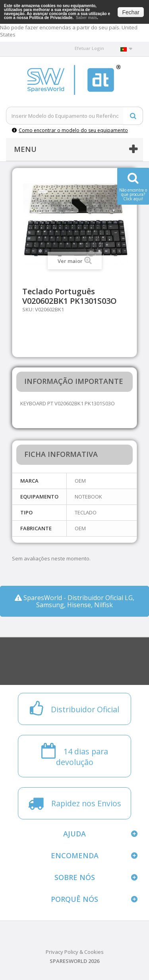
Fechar (131, 12)
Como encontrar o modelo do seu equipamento (70, 130)
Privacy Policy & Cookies (75, 952)
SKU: (28, 309)
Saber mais (86, 18)
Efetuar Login (89, 48)
